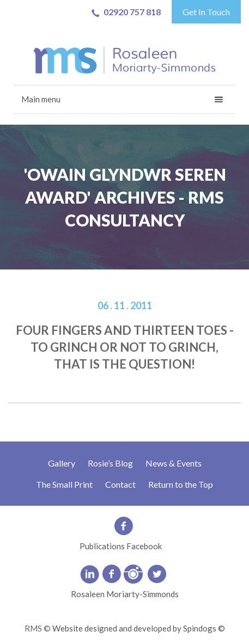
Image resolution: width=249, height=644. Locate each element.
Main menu (41, 99)
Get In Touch (206, 12)
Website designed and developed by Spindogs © (139, 628)
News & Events (174, 463)
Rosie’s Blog (110, 463)
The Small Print (64, 484)
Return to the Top (181, 484)
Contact (120, 484)
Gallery (62, 463)
